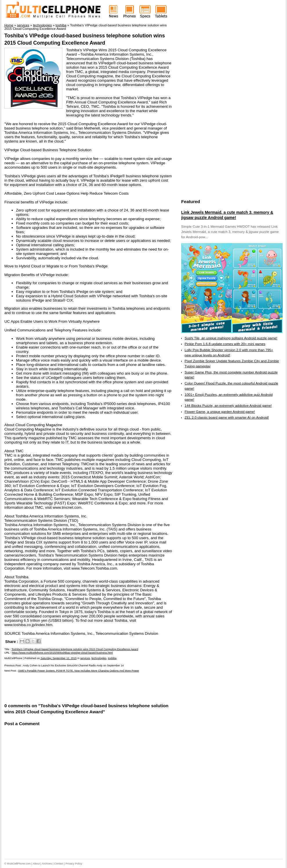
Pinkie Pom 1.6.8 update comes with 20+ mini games (225, 344)
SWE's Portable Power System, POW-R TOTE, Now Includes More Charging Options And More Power (79, 671)
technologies (99, 658)
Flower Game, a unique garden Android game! (220, 412)
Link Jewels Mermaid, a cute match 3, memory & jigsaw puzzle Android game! (227, 215)
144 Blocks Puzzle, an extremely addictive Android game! (228, 406)
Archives (47, 864)
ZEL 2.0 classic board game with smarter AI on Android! (227, 417)
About (36, 864)
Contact (59, 864)
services (85, 658)
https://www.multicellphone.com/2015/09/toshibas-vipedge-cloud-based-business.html (62, 653)
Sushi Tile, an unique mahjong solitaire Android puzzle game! (231, 338)
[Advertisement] (72, 687)
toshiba (112, 658)
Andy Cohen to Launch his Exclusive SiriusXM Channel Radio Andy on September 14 (73, 665)
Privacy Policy (74, 864)
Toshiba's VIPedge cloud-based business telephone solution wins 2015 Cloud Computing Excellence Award (75, 649)
